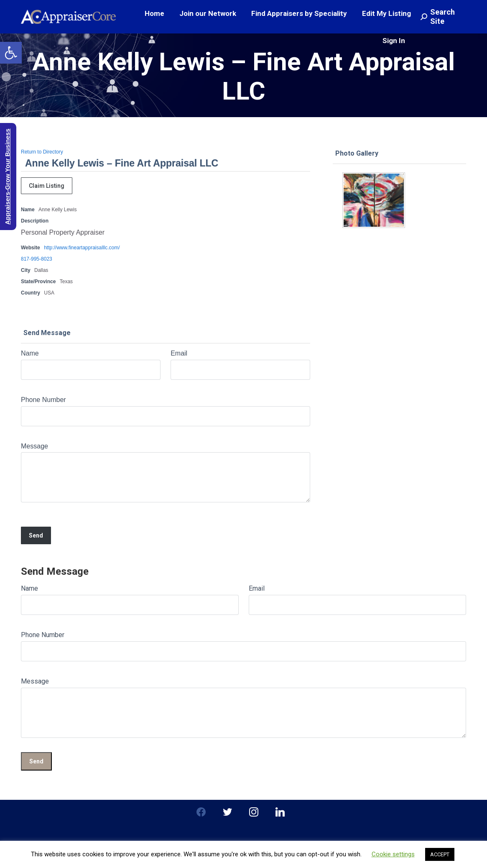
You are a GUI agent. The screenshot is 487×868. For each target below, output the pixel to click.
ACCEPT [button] (440, 854)
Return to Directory (42, 152)
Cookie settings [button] (393, 854)
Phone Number (43, 400)
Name (30, 353)
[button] (11, 53)
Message (34, 446)
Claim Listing (47, 186)
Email (179, 353)
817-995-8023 (37, 259)
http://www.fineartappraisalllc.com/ (82, 248)
